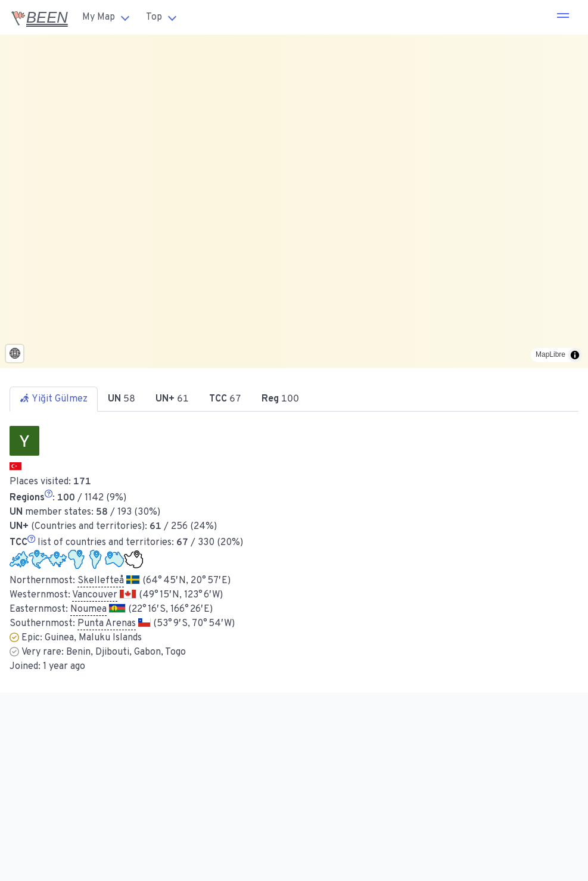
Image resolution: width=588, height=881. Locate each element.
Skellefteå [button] (101, 581)
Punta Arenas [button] (107, 624)
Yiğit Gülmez (54, 399)
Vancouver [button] (95, 595)
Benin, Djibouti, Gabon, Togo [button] (126, 652)
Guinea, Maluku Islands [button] (93, 638)
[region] (294, 201)
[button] (563, 17)
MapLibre (550, 354)
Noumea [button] (88, 609)
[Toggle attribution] (575, 355)
